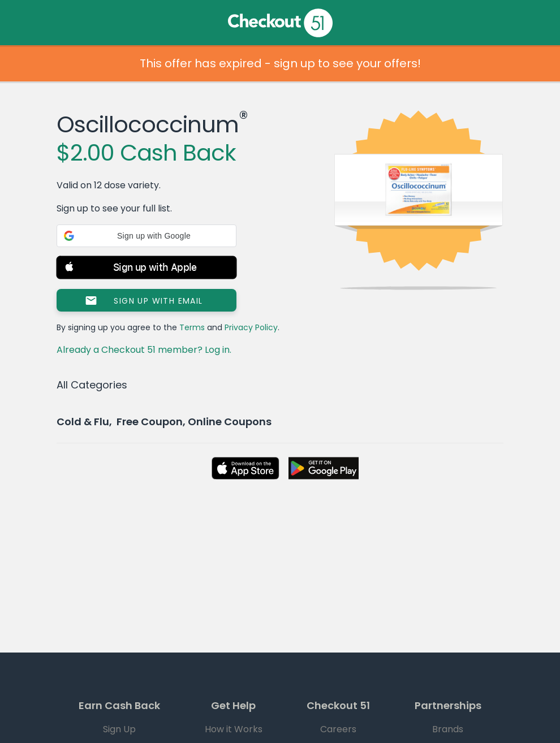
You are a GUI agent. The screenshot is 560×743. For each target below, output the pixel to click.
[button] (147, 236)
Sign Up (119, 729)
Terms (192, 327)
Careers (338, 729)
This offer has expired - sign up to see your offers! (280, 63)
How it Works (234, 729)
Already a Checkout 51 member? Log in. (144, 350)
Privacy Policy (251, 327)
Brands (448, 729)
